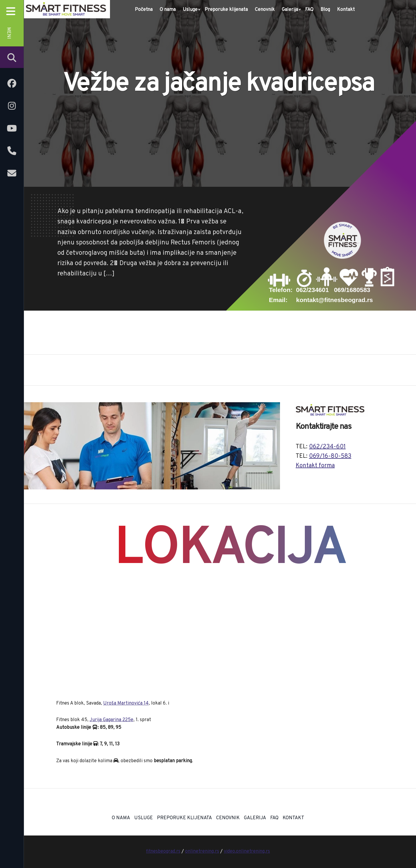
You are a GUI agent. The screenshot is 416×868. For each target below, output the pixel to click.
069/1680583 (352, 290)
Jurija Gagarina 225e (111, 720)
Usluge (190, 10)
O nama (168, 10)
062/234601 (312, 290)
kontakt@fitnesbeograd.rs (335, 300)
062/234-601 (327, 447)
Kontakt (346, 10)
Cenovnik (265, 10)
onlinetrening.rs (202, 851)
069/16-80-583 (330, 456)
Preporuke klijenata (226, 10)
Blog (325, 10)
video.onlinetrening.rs (247, 851)
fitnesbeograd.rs (163, 851)
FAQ (309, 10)
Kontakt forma (315, 466)
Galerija (290, 10)
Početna (144, 10)
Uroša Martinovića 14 (126, 703)
